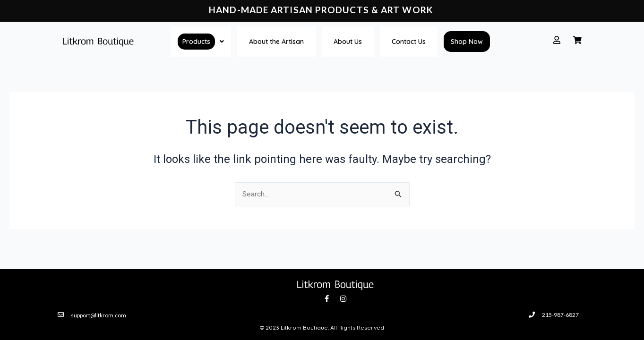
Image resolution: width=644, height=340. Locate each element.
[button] (201, 42)
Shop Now (467, 42)
